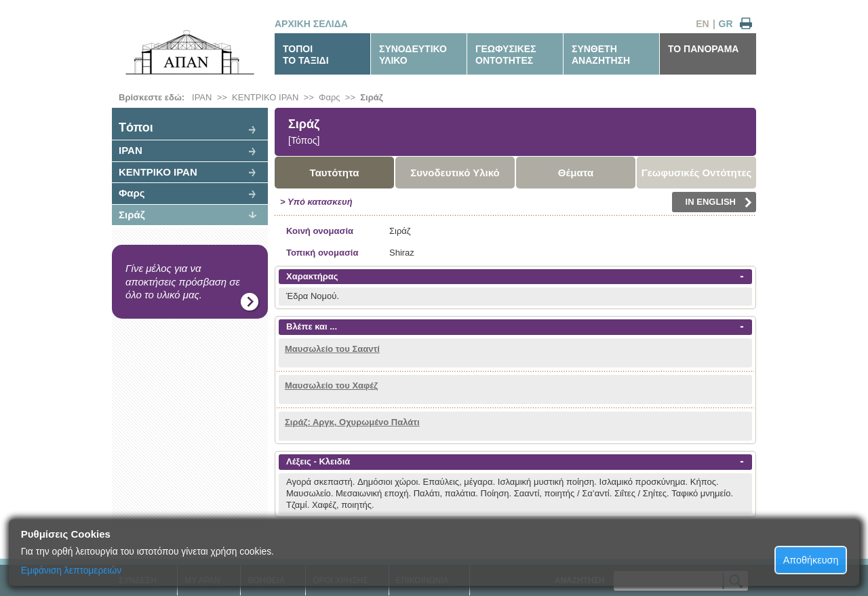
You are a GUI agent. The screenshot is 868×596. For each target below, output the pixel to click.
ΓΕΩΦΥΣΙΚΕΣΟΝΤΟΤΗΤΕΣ (506, 55)
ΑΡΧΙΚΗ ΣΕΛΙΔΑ (311, 24)
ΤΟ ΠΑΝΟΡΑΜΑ (703, 49)
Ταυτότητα (335, 173)
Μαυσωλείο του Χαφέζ (331, 385)
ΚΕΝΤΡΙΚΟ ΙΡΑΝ (265, 97)
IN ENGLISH (719, 202)
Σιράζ (371, 97)
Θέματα (576, 173)
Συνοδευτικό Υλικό (455, 173)
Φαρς (330, 97)
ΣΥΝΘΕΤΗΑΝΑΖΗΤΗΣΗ (601, 55)
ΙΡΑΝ (202, 97)
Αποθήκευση (811, 560)
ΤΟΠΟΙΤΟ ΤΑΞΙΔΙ (306, 55)
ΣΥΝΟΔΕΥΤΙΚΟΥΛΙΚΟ (413, 55)
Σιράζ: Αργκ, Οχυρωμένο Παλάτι (352, 422)
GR (726, 24)
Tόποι (136, 127)
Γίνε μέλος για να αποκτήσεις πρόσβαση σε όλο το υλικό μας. (183, 281)
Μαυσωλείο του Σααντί (332, 349)
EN (702, 24)
